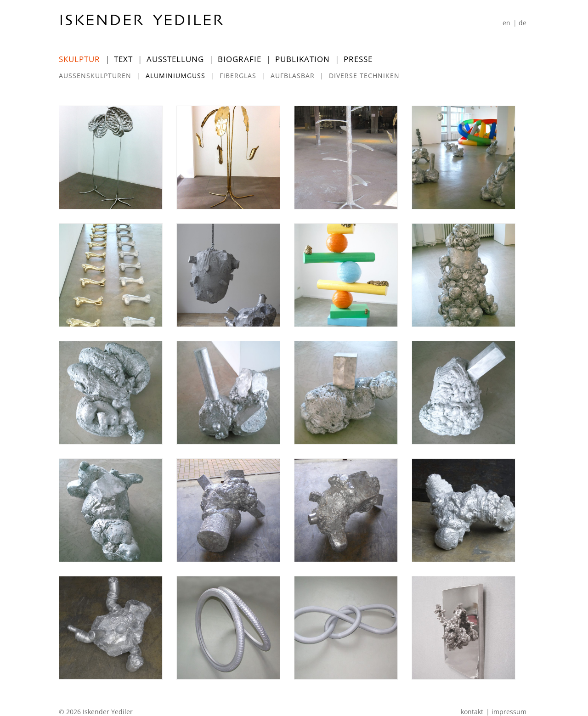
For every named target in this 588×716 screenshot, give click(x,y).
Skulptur (79, 59)
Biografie (240, 59)
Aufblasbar (293, 76)
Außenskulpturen (95, 76)
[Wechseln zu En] (506, 23)
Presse (358, 59)
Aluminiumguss (175, 76)
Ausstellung (175, 59)
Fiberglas (238, 76)
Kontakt (472, 712)
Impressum (509, 712)
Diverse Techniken (364, 76)
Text (123, 59)
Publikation (302, 59)
